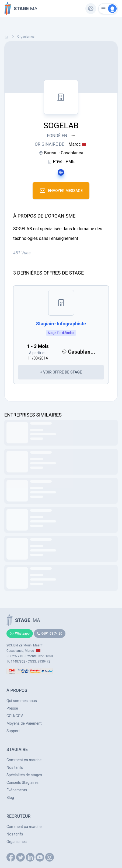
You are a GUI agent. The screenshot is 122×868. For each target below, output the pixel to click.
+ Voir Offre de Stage (61, 372)
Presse (12, 708)
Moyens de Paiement (24, 723)
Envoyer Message (61, 191)
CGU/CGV (15, 716)
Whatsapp (20, 634)
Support (13, 731)
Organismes (26, 37)
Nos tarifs (15, 767)
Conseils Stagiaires (22, 782)
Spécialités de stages (24, 775)
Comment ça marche (24, 760)
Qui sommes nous (22, 701)
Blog (10, 798)
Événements (17, 790)
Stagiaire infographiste (61, 324)
